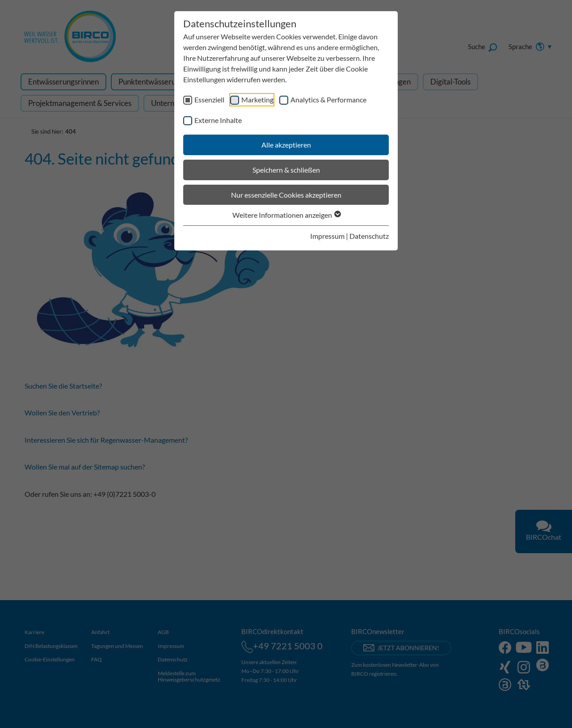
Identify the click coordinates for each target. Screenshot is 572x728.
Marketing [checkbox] (257, 99)
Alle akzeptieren (286, 145)
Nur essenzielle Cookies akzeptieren (286, 195)
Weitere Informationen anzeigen (286, 215)
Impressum (327, 236)
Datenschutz (369, 236)
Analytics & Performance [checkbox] (328, 99)
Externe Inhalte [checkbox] (218, 120)
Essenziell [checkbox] (209, 99)
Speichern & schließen (286, 170)
